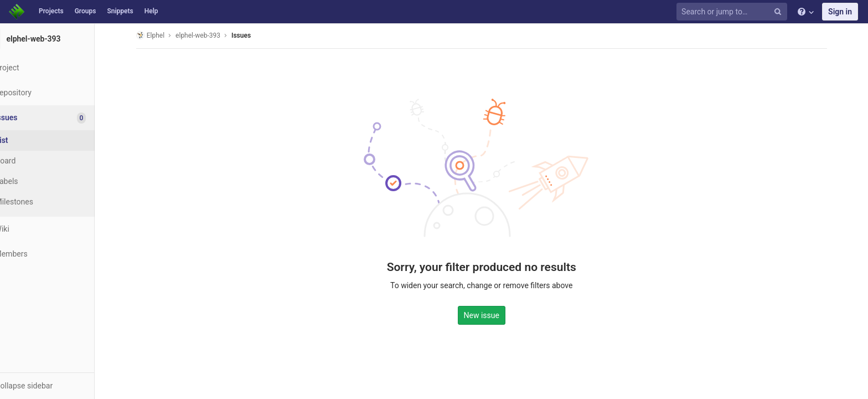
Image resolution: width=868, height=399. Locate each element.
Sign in (840, 12)
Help (151, 11)
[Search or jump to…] (733, 12)
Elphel (164, 35)
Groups (86, 11)
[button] (61, 386)
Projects (51, 11)
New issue (495, 314)
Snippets (120, 11)
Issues (254, 35)
